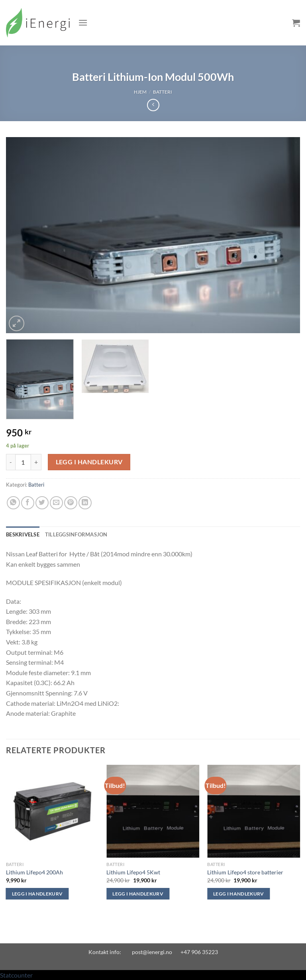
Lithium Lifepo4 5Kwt (133, 872)
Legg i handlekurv (89, 462)
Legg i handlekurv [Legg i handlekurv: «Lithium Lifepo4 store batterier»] (239, 894)
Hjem (140, 92)
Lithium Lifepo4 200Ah (34, 872)
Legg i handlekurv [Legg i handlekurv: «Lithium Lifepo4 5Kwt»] (138, 894)
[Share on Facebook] (28, 503)
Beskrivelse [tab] (23, 534)
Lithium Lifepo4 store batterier (245, 872)
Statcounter (16, 975)
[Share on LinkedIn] (85, 503)
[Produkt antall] (23, 462)
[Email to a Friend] (56, 503)
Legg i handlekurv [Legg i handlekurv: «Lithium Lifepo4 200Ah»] (37, 894)
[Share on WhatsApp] (13, 503)
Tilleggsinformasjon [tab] (76, 534)
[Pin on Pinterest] (71, 503)
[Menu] (83, 23)
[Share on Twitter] (42, 503)
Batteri (163, 92)
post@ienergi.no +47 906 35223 (175, 952)
